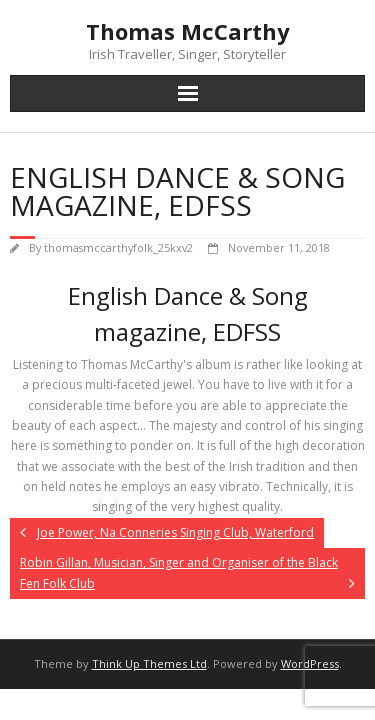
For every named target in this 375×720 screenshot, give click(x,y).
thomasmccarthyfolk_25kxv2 (118, 247)
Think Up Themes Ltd (149, 663)
